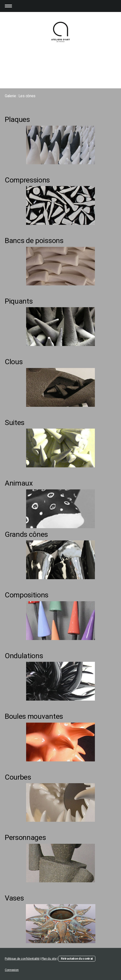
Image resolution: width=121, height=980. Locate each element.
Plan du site (49, 959)
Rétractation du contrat (77, 959)
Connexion (12, 970)
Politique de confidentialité (22, 959)
